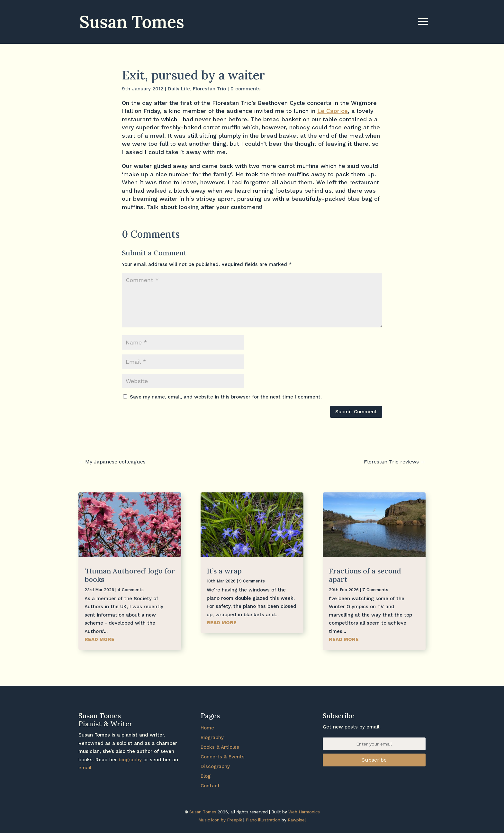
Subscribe (374, 760)
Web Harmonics (304, 812)
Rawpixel (297, 820)
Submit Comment (356, 412)
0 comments (246, 89)
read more (99, 639)
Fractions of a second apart (365, 575)
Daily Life (179, 89)
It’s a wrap (224, 571)
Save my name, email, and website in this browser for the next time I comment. (226, 397)
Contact (210, 786)
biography (130, 760)
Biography (212, 737)
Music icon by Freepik (220, 820)
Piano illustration (263, 820)
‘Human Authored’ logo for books (130, 575)
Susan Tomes (203, 812)
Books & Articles (220, 747)
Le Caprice (333, 111)
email (85, 768)
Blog (206, 776)
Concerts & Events (223, 757)
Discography (215, 766)
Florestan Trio (209, 89)
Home (207, 728)
